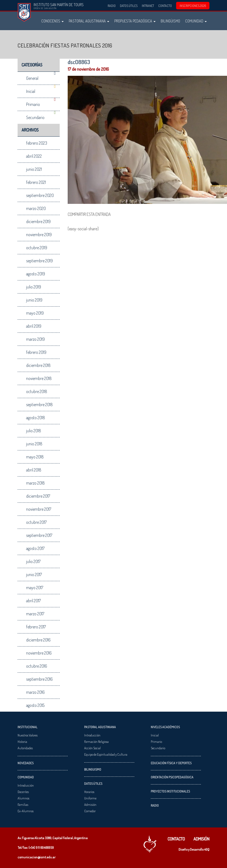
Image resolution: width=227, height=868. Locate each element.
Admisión (90, 804)
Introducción (26, 785)
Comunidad (196, 21)
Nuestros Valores (28, 735)
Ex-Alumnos (26, 811)
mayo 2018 (35, 457)
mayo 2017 (35, 588)
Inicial (31, 91)
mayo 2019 (35, 313)
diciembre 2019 (38, 221)
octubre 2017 (36, 522)
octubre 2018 (37, 391)
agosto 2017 (35, 548)
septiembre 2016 (39, 679)
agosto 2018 (36, 418)
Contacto (165, 6)
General (32, 78)
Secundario (35, 117)
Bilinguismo (93, 769)
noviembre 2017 (39, 509)
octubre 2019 (37, 248)
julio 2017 (33, 561)
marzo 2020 (36, 208)
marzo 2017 (35, 614)
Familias (23, 804)
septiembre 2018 (39, 405)
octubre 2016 (37, 666)
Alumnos (23, 798)
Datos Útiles (129, 6)
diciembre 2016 (38, 640)
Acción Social (92, 748)
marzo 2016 (35, 692)
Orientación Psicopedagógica (172, 777)
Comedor (90, 811)
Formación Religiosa (96, 742)
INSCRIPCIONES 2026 (193, 6)
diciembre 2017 (38, 496)
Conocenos (52, 21)
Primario (33, 104)
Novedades (26, 763)
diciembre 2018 (38, 365)
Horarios (89, 792)
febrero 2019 (36, 352)
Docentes (23, 792)
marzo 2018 (35, 483)
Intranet (148, 6)
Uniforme (90, 798)
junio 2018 (34, 444)
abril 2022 (34, 156)
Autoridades (25, 748)
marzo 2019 (35, 339)
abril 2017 (33, 601)
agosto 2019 (36, 274)
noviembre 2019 (39, 235)
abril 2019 (34, 326)
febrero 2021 (36, 182)
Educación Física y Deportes (171, 763)
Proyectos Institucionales (170, 791)
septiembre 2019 (39, 261)
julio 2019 (34, 287)
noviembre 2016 (39, 653)
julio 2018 (34, 431)
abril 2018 (34, 470)
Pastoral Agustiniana (89, 21)
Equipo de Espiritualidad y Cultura (106, 754)
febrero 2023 (37, 143)
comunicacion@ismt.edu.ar (37, 857)
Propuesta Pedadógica (135, 21)
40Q (207, 849)
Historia (22, 742)
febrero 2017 (36, 627)
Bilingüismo (170, 21)
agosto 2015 (35, 705)
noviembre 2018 (39, 378)
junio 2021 (34, 169)
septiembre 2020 (40, 195)
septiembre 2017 (39, 535)
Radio (112, 6)
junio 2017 (34, 574)
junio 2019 (34, 300)
